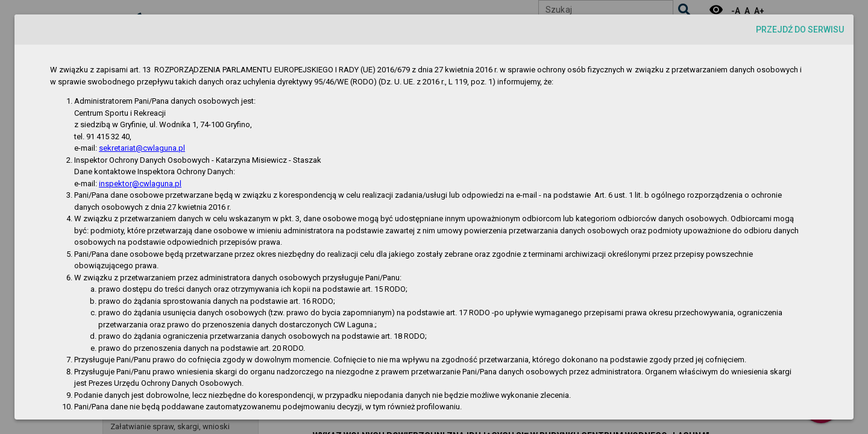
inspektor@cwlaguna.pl (140, 184)
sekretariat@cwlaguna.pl (142, 148)
